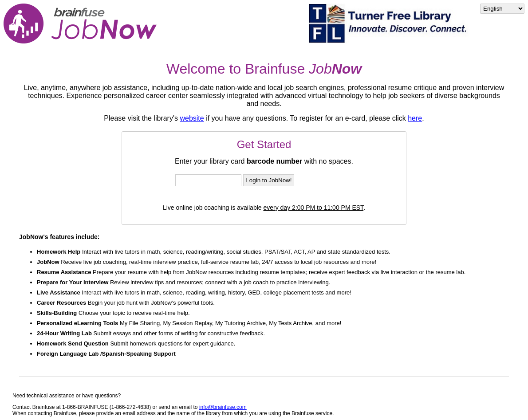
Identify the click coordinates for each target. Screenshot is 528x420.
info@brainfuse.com (223, 407)
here (415, 118)
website (192, 118)
